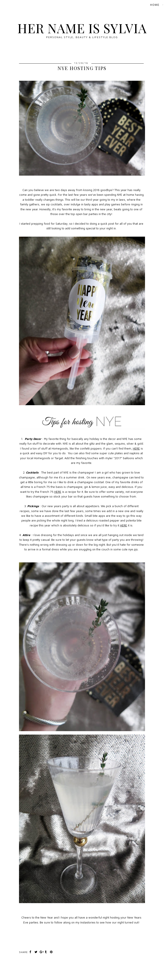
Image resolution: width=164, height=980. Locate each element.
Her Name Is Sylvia (82, 28)
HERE (136, 448)
